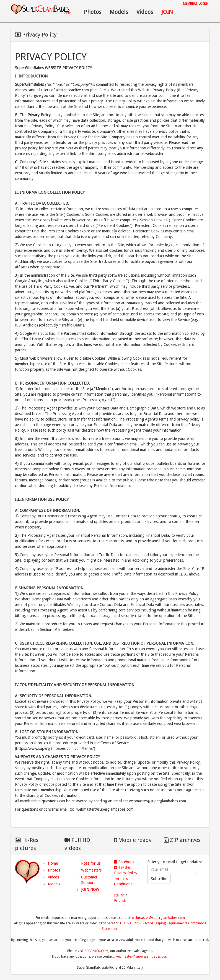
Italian (119, 895)
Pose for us (91, 863)
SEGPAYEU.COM (97, 951)
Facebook (124, 862)
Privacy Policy (126, 873)
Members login (196, 4)
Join (167, 12)
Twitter (122, 867)
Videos (145, 12)
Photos (93, 12)
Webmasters (91, 870)
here (110, 923)
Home (53, 863)
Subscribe (159, 879)
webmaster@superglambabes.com (158, 918)
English (120, 901)
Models (119, 12)
